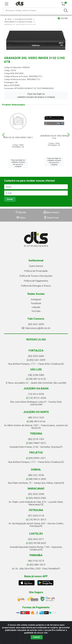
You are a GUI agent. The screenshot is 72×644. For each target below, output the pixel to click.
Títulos (21, 218)
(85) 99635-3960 (36, 498)
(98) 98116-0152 (36, 379)
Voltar (63, 18)
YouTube (36, 311)
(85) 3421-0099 (36, 324)
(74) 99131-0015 (36, 520)
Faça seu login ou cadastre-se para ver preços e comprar (36, 95)
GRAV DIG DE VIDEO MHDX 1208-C (18, 138)
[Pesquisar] (66, 10)
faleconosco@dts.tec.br (36, 328)
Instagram (36, 299)
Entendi (37, 637)
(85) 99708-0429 (36, 543)
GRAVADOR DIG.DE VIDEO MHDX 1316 (54, 137)
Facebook (36, 303)
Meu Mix (21, 213)
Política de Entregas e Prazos (36, 286)
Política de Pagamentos (36, 281)
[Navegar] (3, 135)
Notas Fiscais (51, 218)
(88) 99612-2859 (36, 479)
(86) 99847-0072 (36, 443)
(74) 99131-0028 (36, 398)
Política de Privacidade (36, 271)
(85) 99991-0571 (36, 458)
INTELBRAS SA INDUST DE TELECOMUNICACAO (34, 88)
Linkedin (36, 307)
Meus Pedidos (51, 213)
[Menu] (7, 4)
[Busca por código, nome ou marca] (33, 10)
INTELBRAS (15, 85)
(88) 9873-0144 (36, 421)
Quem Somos (36, 266)
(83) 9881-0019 (36, 565)
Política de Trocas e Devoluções (36, 276)
